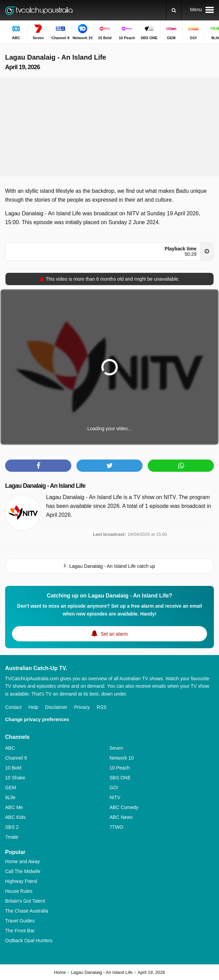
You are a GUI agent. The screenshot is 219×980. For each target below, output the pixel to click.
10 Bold (13, 768)
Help (33, 707)
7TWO (116, 827)
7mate (12, 837)
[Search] (174, 10)
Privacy (82, 707)
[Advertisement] (109, 127)
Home (60, 972)
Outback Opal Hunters (29, 940)
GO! (114, 788)
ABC (10, 748)
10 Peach (120, 768)
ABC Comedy (124, 807)
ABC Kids (15, 817)
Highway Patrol (21, 881)
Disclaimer (56, 707)
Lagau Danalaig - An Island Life (45, 486)
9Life (10, 797)
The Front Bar (20, 931)
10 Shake (15, 778)
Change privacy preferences (37, 719)
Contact (13, 707)
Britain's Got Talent (25, 901)
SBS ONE (120, 778)
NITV (115, 797)
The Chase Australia (27, 911)
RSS (101, 707)
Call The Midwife (23, 871)
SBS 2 (12, 827)
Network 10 (122, 758)
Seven (116, 748)
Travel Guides (20, 921)
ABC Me (14, 807)
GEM (11, 788)
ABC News (121, 817)
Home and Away (23, 861)
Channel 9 (16, 758)
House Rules (19, 891)
